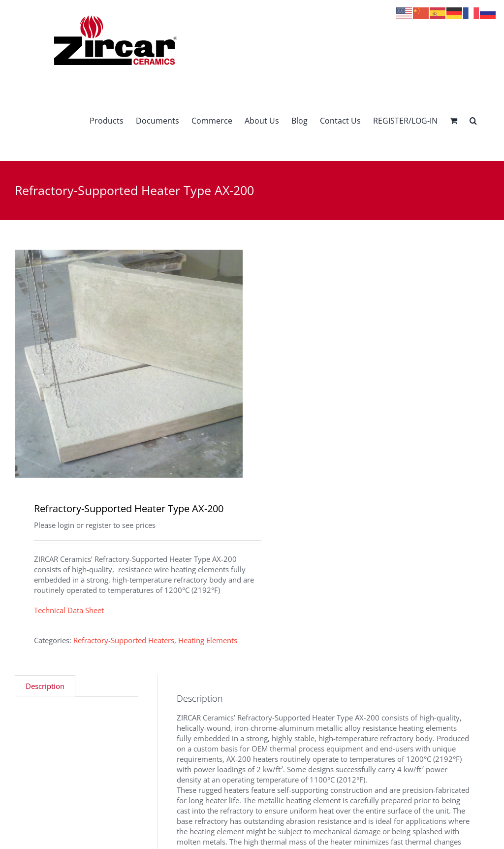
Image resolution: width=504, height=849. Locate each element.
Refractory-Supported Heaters (124, 640)
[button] (473, 120)
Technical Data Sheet (69, 610)
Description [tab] (45, 686)
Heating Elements (208, 640)
